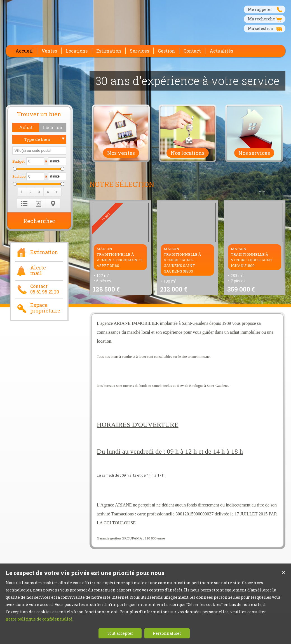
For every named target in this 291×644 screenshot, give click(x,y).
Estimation (37, 252)
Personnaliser (167, 633)
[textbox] (39, 151)
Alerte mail (30, 271)
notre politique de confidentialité (39, 619)
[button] (26, 127)
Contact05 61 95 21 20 (37, 289)
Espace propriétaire (38, 308)
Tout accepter (120, 633)
